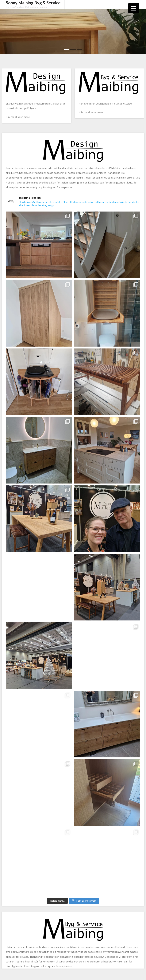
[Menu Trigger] (134, 8)
